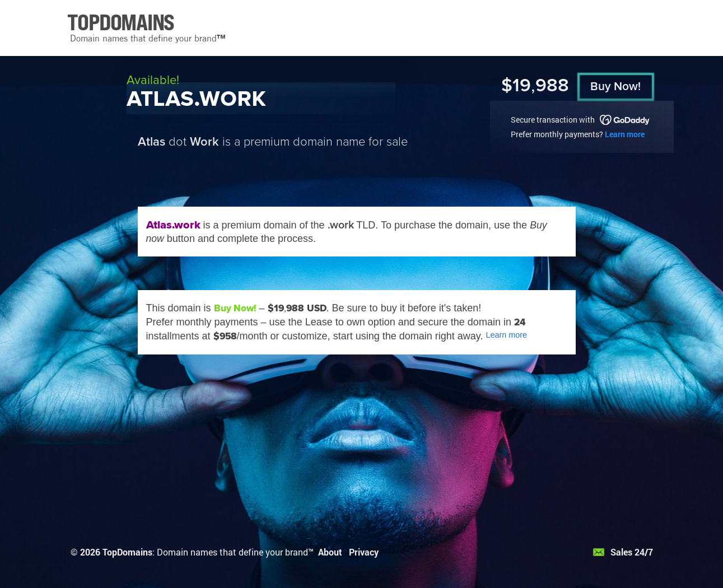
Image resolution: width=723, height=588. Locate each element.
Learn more (625, 134)
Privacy (364, 552)
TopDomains (127, 552)
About (330, 552)
